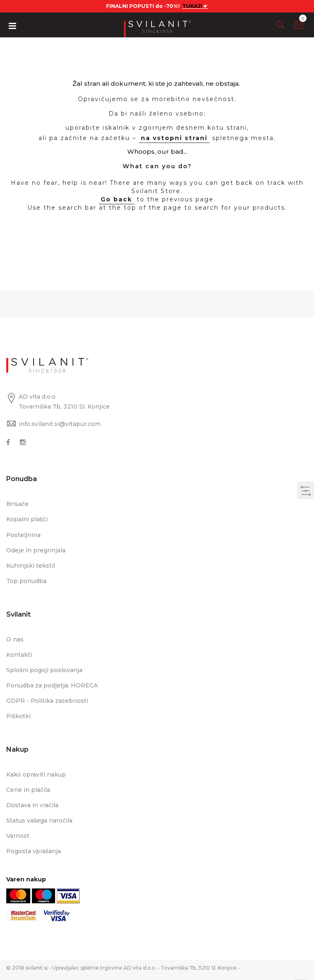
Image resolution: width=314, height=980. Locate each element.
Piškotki (18, 716)
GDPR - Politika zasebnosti (47, 701)
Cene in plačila (28, 790)
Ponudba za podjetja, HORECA (52, 685)
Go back (116, 199)
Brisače (17, 504)
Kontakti (19, 655)
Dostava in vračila (32, 805)
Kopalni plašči (27, 519)
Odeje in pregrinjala (36, 550)
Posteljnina (23, 535)
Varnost (18, 836)
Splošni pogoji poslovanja (44, 670)
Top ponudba (26, 581)
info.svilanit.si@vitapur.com (60, 424)
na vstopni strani (174, 138)
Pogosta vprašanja (34, 851)
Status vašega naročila (39, 820)
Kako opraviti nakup (36, 774)
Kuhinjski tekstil (31, 566)
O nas (15, 639)
